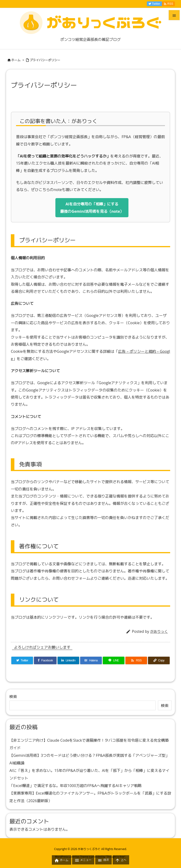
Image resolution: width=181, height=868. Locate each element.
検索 (13, 697)
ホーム (16, 60)
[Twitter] (22, 660)
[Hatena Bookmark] (91, 660)
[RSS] (136, 660)
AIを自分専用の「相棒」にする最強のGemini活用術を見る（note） (92, 208)
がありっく (159, 631)
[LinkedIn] (68, 660)
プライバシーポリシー (45, 60)
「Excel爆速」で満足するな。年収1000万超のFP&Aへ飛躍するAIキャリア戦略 (76, 786)
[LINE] (114, 660)
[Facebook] (45, 660)
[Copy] (159, 660)
